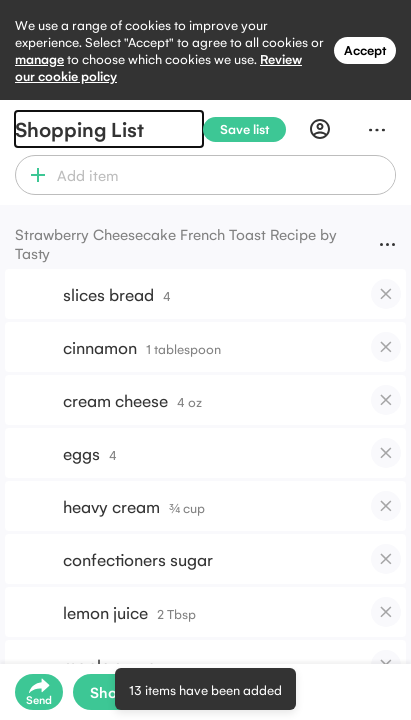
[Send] (39, 692)
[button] (33, 175)
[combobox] (223, 175)
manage (39, 58)
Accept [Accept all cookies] (365, 49)
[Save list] (252, 129)
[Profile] (320, 129)
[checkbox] (386, 294)
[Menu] (377, 129)
